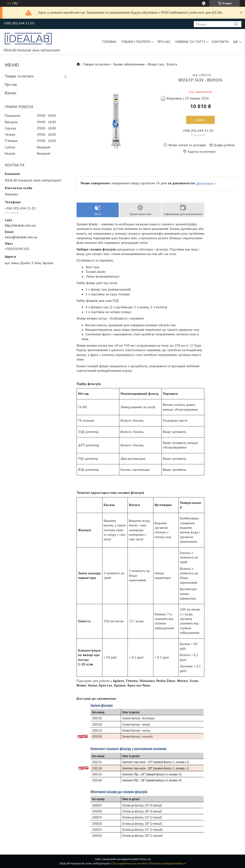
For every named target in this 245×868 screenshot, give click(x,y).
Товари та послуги (19, 76)
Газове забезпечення (129, 64)
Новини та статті (190, 42)
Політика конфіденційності (168, 863)
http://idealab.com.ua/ (20, 225)
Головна (109, 42)
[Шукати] (236, 24)
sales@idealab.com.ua (21, 237)
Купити (200, 120)
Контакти (220, 42)
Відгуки (11, 93)
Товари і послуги (136, 42)
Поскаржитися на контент (130, 863)
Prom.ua (145, 859)
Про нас (164, 42)
